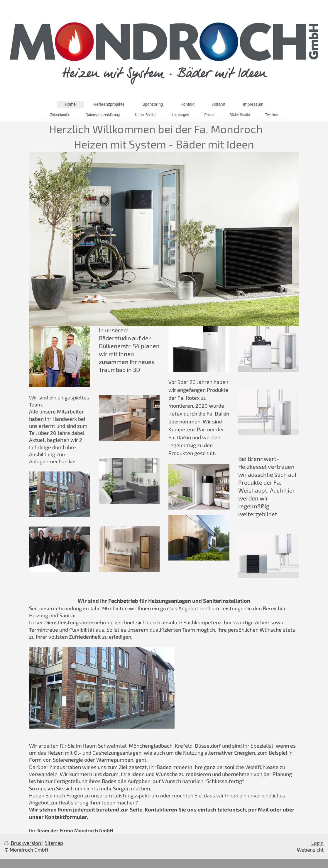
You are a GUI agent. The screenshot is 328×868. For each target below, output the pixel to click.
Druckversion (23, 843)
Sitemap (54, 843)
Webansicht (310, 850)
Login (317, 843)
